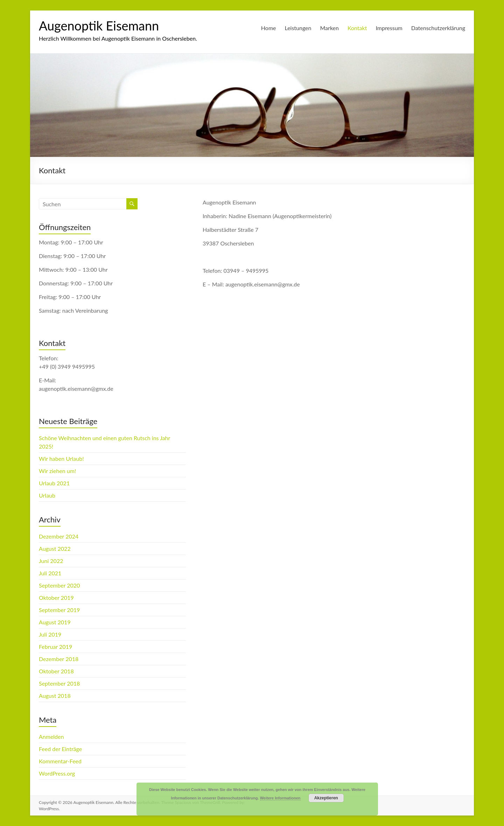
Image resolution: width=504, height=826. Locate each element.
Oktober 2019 (56, 598)
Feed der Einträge (60, 749)
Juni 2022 (51, 561)
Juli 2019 (50, 634)
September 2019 (59, 610)
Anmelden (51, 737)
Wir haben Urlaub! (61, 459)
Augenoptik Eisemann (99, 26)
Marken (330, 28)
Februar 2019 (55, 647)
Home (269, 28)
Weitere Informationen (280, 798)
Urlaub (47, 495)
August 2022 (55, 549)
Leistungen (298, 28)
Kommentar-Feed (60, 761)
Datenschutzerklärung (438, 28)
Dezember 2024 (59, 536)
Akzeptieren (326, 798)
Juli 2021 (50, 573)
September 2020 (59, 585)
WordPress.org (57, 773)
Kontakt (357, 28)
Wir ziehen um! (57, 471)
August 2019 (55, 622)
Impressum (389, 28)
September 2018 (59, 683)
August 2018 (55, 696)
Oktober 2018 (56, 671)
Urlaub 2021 (54, 483)
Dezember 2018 (59, 659)
